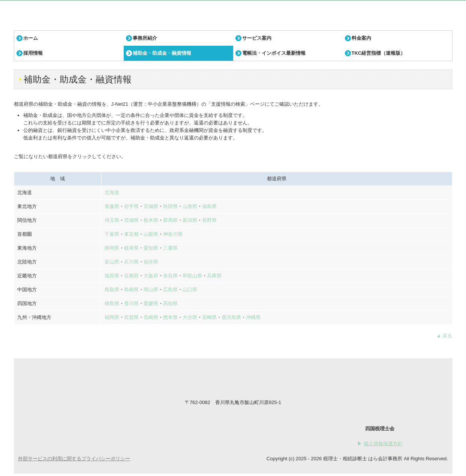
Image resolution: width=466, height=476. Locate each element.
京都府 (131, 276)
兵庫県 (214, 276)
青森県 (112, 206)
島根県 (131, 290)
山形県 (190, 206)
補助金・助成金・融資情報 (162, 53)
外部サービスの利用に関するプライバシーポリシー (74, 459)
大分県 (190, 317)
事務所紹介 (145, 38)
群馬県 (170, 220)
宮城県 (151, 206)
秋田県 (170, 206)
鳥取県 (112, 290)
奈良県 (170, 276)
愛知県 (151, 248)
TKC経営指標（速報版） (379, 53)
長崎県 (151, 317)
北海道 (112, 192)
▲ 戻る (444, 336)
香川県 (131, 303)
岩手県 (131, 206)
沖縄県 (253, 317)
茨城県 (131, 220)
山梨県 (151, 234)
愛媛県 (151, 303)
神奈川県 (173, 234)
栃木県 (151, 220)
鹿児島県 (231, 317)
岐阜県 (131, 248)
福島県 (209, 206)
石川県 (131, 262)
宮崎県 (209, 317)
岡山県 (151, 290)
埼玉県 (112, 220)
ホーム (31, 38)
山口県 (190, 290)
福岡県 (112, 317)
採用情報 (33, 53)
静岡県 (112, 248)
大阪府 (151, 276)
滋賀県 (112, 276)
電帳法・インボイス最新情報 (274, 53)
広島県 (170, 290)
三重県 (170, 248)
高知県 (170, 303)
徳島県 (112, 303)
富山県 (112, 262)
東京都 (131, 234)
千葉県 (112, 234)
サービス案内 (257, 38)
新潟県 (190, 220)
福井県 (151, 262)
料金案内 (361, 38)
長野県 (209, 220)
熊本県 (170, 317)
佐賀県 (131, 317)
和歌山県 (192, 276)
